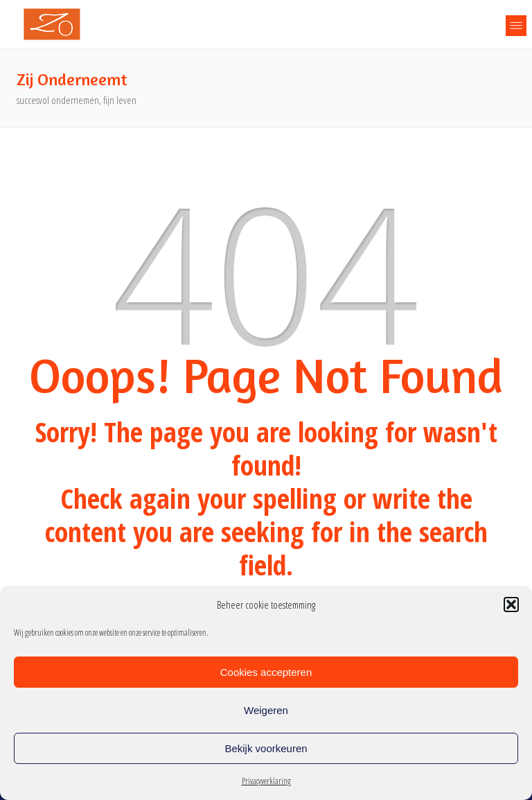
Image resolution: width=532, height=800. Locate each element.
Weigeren (266, 710)
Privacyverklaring (266, 781)
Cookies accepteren (266, 672)
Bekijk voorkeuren (266, 748)
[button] (511, 605)
